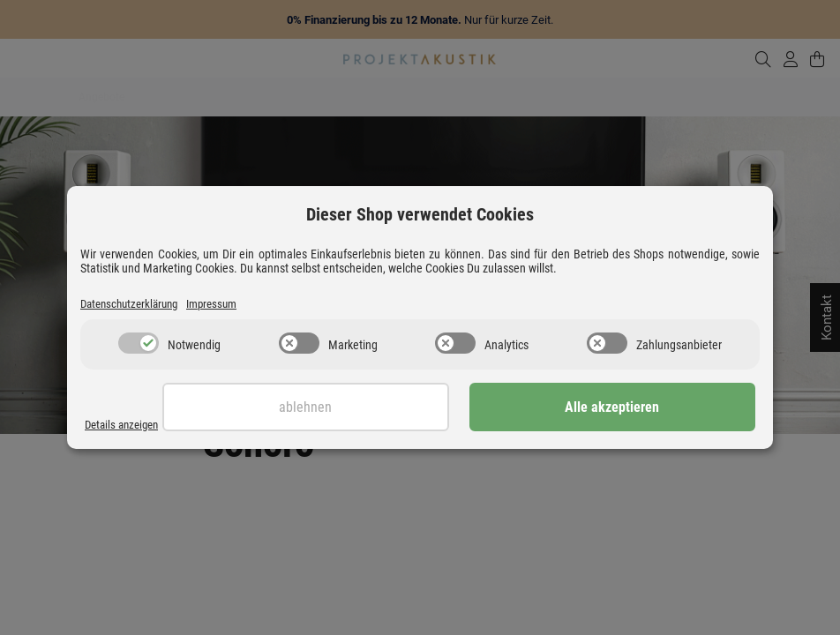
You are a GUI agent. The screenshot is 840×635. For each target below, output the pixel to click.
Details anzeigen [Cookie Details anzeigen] (127, 425)
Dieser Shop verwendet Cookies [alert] (420, 213)
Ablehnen (470, 409)
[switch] (139, 345)
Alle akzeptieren (667, 409)
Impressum (231, 304)
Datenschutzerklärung (137, 304)
